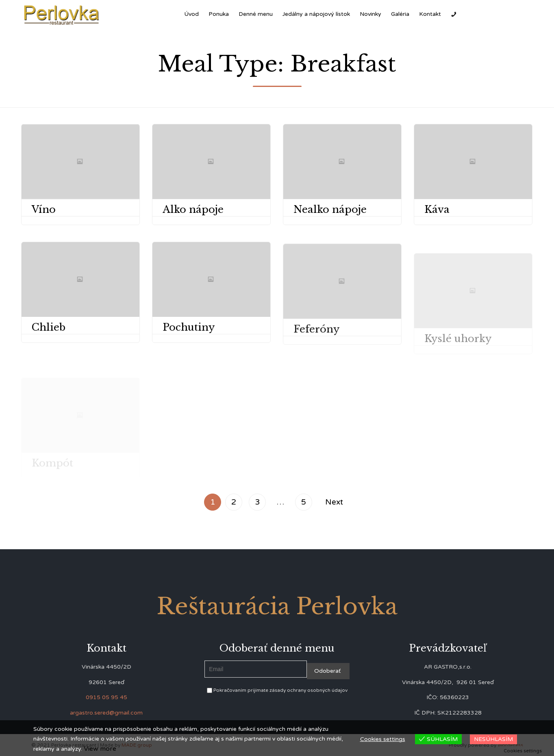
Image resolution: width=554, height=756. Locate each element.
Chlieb (49, 327)
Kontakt (430, 14)
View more (100, 749)
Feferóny (316, 344)
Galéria (400, 14)
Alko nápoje (193, 209)
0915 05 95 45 (106, 697)
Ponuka (219, 14)
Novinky (370, 14)
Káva (437, 209)
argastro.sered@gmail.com (106, 713)
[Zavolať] (454, 14)
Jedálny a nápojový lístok (316, 14)
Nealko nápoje (330, 209)
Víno (44, 209)
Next (334, 502)
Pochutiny (189, 337)
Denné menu (256, 14)
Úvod (191, 14)
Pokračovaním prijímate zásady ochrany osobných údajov (277, 690)
